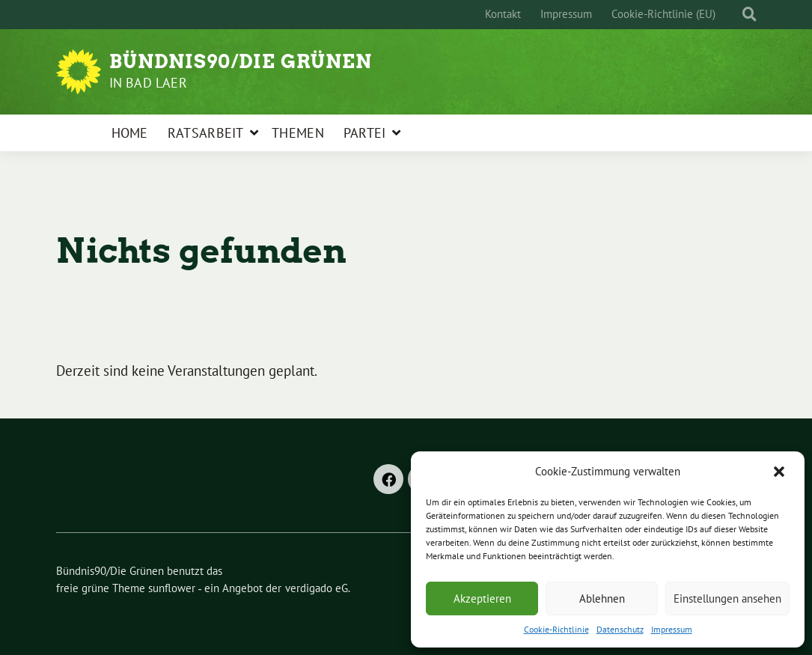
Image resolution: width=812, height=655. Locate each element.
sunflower (172, 588)
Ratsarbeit (206, 133)
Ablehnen (602, 598)
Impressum (672, 629)
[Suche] (736, 15)
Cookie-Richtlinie (556, 629)
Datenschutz (620, 629)
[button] (781, 472)
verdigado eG (317, 588)
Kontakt (503, 14)
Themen (298, 133)
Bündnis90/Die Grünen (241, 61)
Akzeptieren (482, 598)
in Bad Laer (148, 83)
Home (130, 133)
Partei (365, 133)
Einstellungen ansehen (727, 598)
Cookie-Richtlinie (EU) (663, 14)
